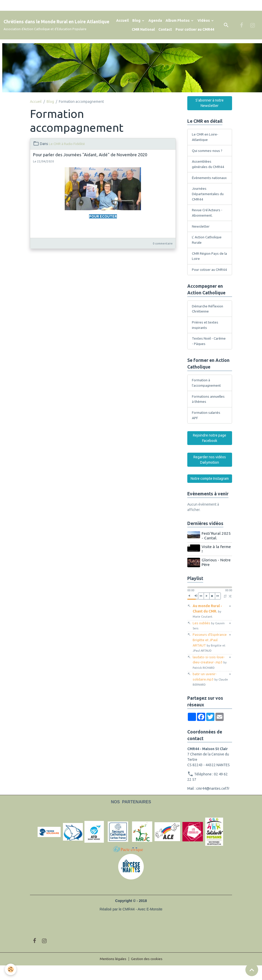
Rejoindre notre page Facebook (210, 452)
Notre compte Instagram (210, 492)
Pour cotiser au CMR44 (195, 29)
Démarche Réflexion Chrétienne (208, 321)
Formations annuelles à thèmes (209, 412)
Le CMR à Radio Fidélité (67, 144)
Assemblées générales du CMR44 (209, 164)
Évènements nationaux (202, 181)
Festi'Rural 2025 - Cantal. (216, 549)
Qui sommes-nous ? (208, 151)
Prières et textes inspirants (205, 337)
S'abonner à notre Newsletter (210, 103)
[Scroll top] (252, 970)
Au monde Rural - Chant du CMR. (207, 624)
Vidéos (204, 20)
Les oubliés (209, 639)
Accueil (122, 20)
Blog (137, 20)
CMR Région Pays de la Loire (208, 263)
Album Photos (178, 20)
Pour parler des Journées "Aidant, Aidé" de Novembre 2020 (90, 155)
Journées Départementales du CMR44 (208, 200)
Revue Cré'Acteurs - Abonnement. (208, 219)
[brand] (56, 25)
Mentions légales (113, 973)
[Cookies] (11, 969)
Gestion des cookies (147, 973)
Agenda (155, 20)
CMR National (143, 29)
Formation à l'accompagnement (207, 396)
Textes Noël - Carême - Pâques (209, 354)
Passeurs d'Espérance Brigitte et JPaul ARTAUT (210, 656)
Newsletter (201, 232)
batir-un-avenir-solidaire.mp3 (205, 693)
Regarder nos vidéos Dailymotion (210, 473)
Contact (165, 29)
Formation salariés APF (206, 428)
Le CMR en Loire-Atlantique (205, 137)
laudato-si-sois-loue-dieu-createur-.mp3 (210, 676)
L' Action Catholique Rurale (208, 246)
